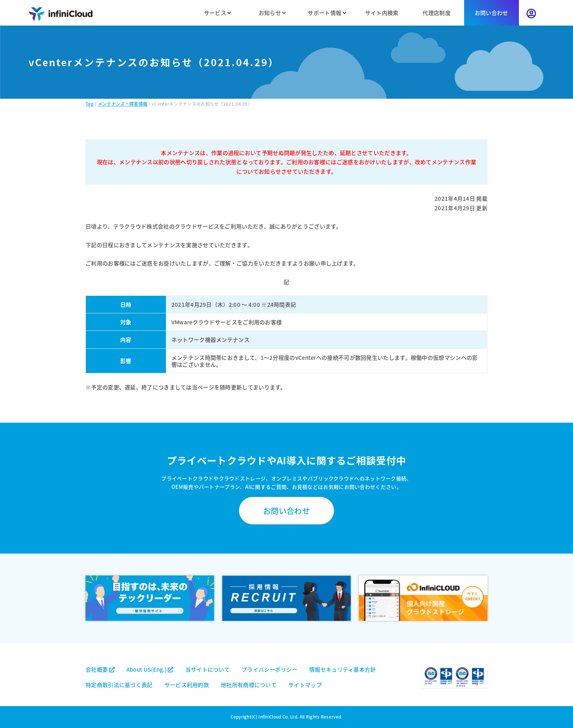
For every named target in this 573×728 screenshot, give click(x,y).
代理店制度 (437, 13)
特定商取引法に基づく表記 (119, 685)
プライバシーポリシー (270, 669)
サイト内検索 (382, 13)
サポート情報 (327, 13)
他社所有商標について (249, 685)
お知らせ (272, 13)
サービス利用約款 (187, 685)
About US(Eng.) (150, 669)
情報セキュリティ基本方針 (343, 669)
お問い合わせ (492, 13)
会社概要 (100, 669)
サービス (217, 13)
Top (90, 104)
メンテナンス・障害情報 (123, 104)
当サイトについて (208, 669)
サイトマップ (305, 685)
